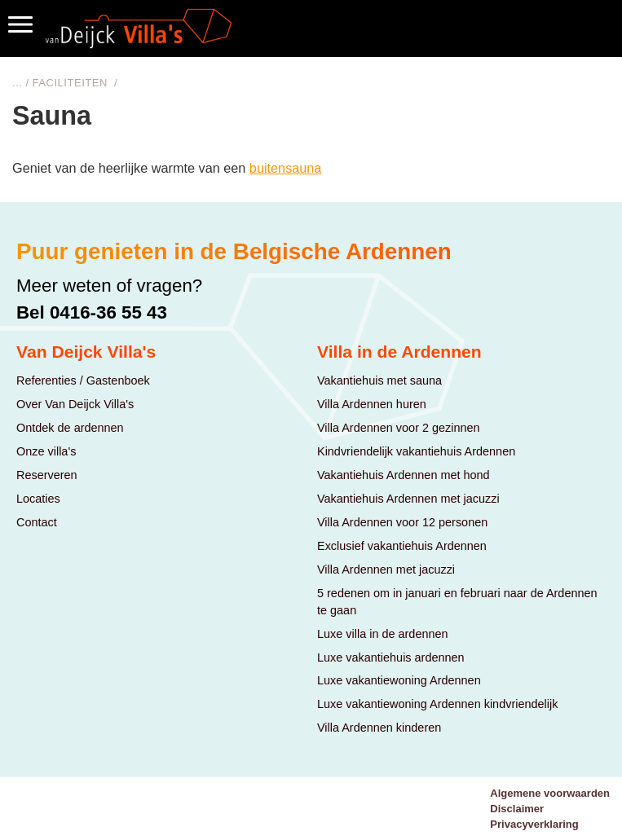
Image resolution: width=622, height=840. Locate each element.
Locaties (38, 499)
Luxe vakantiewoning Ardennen (399, 680)
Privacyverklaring (534, 824)
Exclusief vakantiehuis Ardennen (402, 546)
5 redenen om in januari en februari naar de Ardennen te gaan (457, 602)
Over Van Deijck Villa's (75, 404)
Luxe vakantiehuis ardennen (391, 657)
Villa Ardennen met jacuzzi (386, 570)
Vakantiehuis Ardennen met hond (404, 475)
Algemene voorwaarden (550, 793)
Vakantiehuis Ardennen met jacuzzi (408, 499)
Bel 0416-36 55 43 (92, 312)
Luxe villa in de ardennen (383, 634)
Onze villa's (46, 451)
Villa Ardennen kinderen (379, 728)
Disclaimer (517, 809)
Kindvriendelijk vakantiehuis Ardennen (416, 451)
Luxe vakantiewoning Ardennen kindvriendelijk (437, 704)
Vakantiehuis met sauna (379, 380)
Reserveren (47, 475)
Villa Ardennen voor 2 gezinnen (399, 428)
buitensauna (286, 168)
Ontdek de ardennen (70, 428)
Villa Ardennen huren (372, 404)
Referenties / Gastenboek (83, 380)
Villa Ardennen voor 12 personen (402, 522)
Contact (37, 522)
